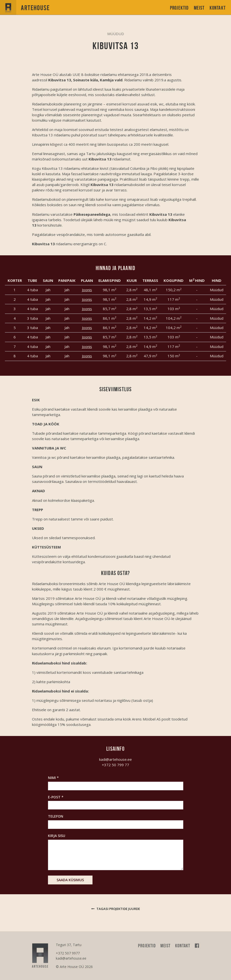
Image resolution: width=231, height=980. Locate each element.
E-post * (56, 797)
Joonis (87, 290)
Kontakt (218, 8)
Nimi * (53, 778)
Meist (199, 8)
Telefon (56, 816)
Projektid (179, 8)
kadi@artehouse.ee (115, 759)
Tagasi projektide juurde (116, 909)
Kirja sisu (57, 836)
